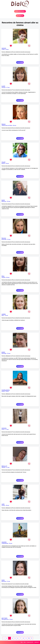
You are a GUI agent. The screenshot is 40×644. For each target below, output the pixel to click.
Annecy (3, 505)
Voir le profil (20, 62)
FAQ (22, 642)
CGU (25, 642)
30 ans (7, 505)
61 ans (8, 581)
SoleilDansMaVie (6, 390)
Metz (3, 315)
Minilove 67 (4, 466)
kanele (3, 200)
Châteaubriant (5, 543)
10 (29, 638)
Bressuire (4, 581)
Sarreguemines (5, 619)
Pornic (3, 429)
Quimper (4, 87)
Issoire (3, 391)
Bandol (3, 163)
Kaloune (4, 124)
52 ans (6, 315)
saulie (3, 504)
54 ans (11, 543)
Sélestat (4, 467)
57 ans (7, 429)
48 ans (8, 277)
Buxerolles (4, 239)
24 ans (7, 391)
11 (32, 638)
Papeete (4, 277)
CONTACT (37, 642)
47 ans (8, 87)
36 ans (7, 49)
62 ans (7, 163)
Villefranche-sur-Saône (7, 125)
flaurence (4, 238)
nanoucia (4, 48)
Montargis (4, 353)
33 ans (9, 353)
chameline (4, 542)
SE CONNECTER (20, 16)
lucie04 (3, 86)
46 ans (11, 619)
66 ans (15, 125)
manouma (4, 428)
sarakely (4, 314)
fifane (3, 276)
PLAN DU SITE (30, 642)
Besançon (4, 201)
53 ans (9, 201)
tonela (3, 580)
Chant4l (3, 162)
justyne (3, 352)
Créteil (3, 49)
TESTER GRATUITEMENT (20, 11)
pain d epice (4, 618)
